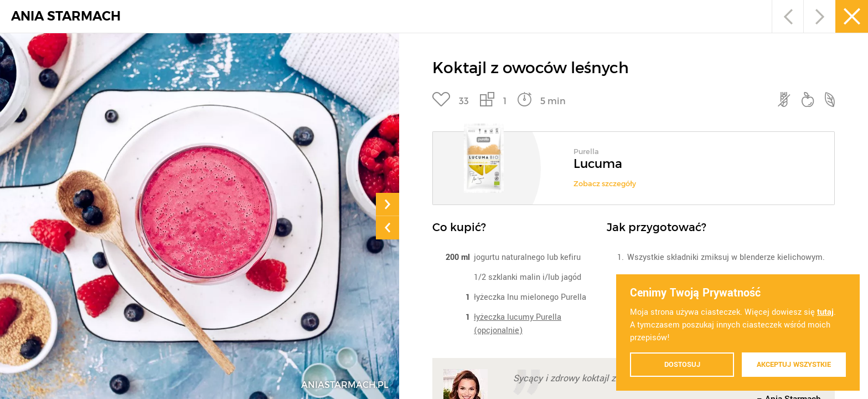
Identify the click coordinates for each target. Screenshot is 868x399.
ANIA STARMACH (66, 16)
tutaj (825, 312)
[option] (634, 164)
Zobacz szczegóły (605, 184)
